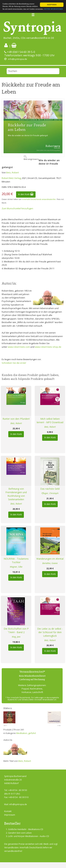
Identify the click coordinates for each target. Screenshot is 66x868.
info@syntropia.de (18, 59)
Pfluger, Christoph (50, 493)
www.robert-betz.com (19, 347)
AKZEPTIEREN (52, 5)
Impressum (10, 815)
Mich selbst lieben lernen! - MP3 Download (50, 421)
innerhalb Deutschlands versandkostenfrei (39, 199)
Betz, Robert (13, 172)
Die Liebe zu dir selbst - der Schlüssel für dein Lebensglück (50, 632)
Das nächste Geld (50, 489)
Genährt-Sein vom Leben (20, 833)
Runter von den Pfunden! (16, 419)
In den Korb (26, 194)
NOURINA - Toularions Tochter (16, 560)
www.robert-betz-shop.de (48, 347)
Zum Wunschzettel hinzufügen (17, 208)
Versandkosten (11, 848)
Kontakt (8, 811)
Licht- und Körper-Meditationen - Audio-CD (29, 836)
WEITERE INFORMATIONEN (53, 9)
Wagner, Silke (16, 567)
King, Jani (16, 637)
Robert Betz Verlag (11, 178)
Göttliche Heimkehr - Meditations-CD (26, 829)
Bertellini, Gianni (50, 563)
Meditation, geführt (26, 733)
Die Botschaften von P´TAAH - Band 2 (16, 630)
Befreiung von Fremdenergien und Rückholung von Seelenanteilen (16, 494)
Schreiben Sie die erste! (14, 363)
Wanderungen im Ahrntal (50, 559)
